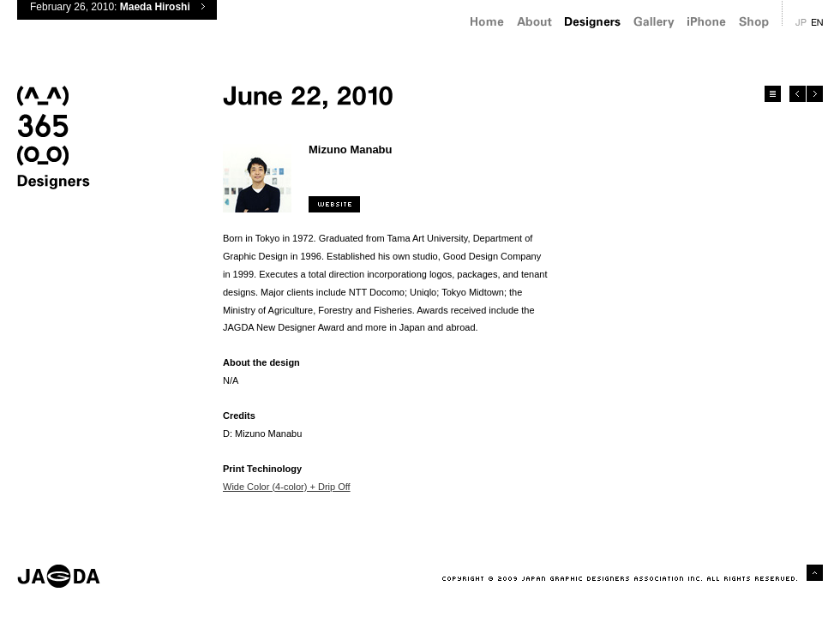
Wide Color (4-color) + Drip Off (287, 487)
